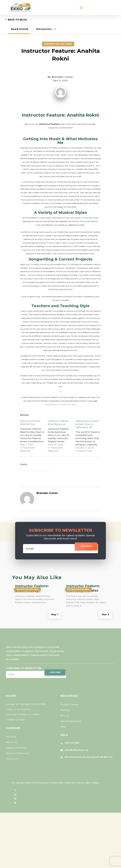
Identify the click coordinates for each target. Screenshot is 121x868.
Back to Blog (17, 20)
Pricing (65, 716)
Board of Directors (17, 753)
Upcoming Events (71, 721)
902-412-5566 (72, 743)
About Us (12, 742)
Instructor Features (58, 44)
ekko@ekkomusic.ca (76, 750)
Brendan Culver (63, 77)
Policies (65, 710)
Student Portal (69, 704)
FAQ (63, 727)
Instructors (13, 759)
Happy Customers (17, 748)
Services (11, 737)
